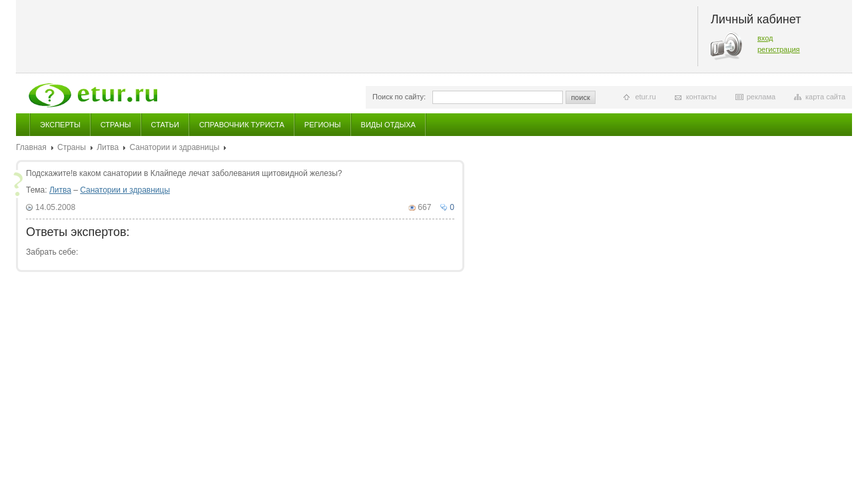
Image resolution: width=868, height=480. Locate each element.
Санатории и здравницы (174, 147)
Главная (31, 147)
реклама (761, 97)
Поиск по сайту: (399, 97)
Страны (116, 125)
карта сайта (825, 97)
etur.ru (645, 97)
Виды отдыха (388, 125)
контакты (701, 97)
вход (765, 38)
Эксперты (60, 125)
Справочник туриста (242, 125)
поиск (581, 97)
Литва (108, 147)
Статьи (165, 125)
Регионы (323, 125)
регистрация (779, 49)
